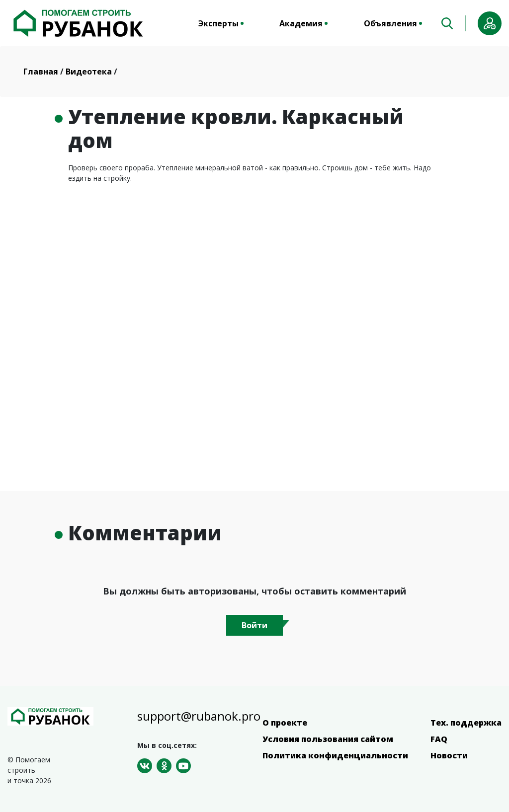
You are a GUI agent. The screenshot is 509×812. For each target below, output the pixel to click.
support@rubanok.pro (199, 716)
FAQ (439, 739)
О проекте (285, 723)
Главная (42, 72)
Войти (254, 625)
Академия (301, 23)
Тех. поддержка (466, 723)
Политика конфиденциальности (335, 755)
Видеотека (90, 72)
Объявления (390, 23)
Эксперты (218, 23)
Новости (449, 755)
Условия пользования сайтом (328, 739)
